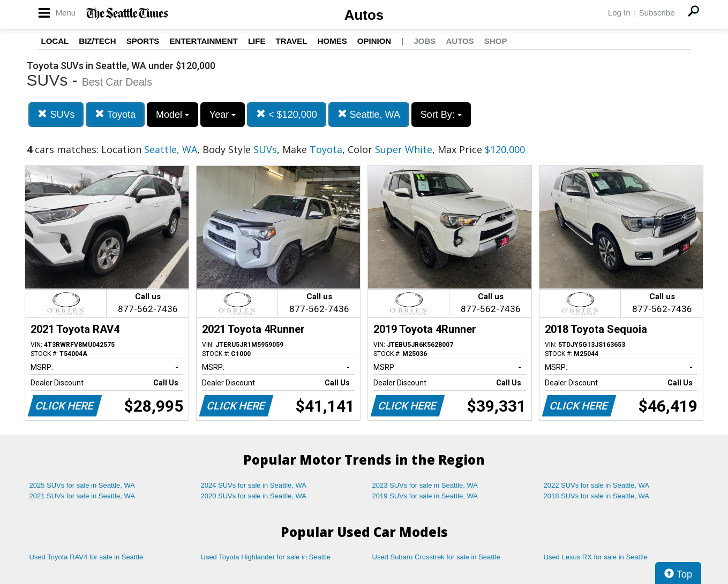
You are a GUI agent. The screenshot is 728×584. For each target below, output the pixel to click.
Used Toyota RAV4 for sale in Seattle (87, 557)
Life (257, 41)
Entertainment (204, 41)
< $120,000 (287, 114)
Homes (332, 41)
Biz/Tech (97, 41)
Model (172, 115)
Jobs (425, 41)
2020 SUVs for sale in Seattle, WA (254, 496)
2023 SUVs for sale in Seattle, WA (425, 485)
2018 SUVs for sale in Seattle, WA (597, 496)
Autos (364, 15)
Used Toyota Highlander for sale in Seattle (266, 557)
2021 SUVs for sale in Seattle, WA (82, 496)
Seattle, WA (369, 114)
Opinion (374, 41)
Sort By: (441, 115)
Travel (292, 41)
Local (55, 41)
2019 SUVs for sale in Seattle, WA (425, 496)
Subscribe (657, 13)
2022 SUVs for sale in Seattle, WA (597, 485)
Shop (496, 41)
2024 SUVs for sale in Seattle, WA (254, 485)
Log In (619, 13)
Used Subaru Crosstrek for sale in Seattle (436, 557)
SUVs (56, 114)
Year (223, 115)
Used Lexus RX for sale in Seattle (596, 557)
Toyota (115, 114)
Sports (143, 41)
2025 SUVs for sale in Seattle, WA (82, 485)
